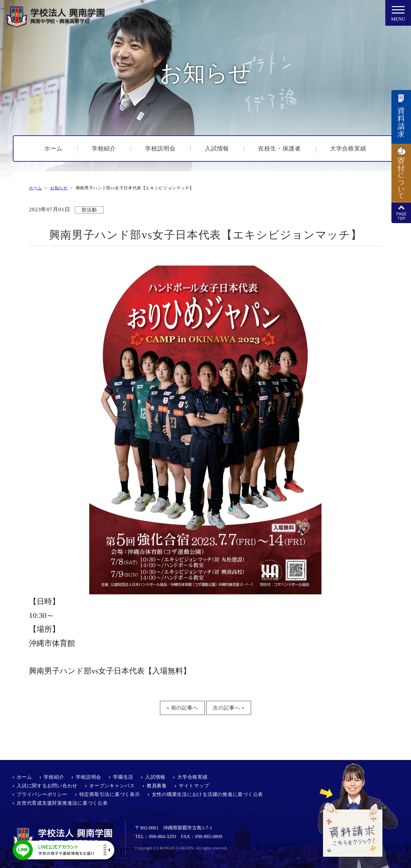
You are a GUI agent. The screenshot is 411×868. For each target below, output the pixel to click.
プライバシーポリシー (42, 794)
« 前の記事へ (182, 708)
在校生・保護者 (279, 149)
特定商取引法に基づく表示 (110, 794)
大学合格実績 (348, 149)
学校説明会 (160, 149)
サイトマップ (194, 786)
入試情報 (217, 149)
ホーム (53, 149)
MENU (398, 15)
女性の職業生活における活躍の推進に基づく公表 (208, 794)
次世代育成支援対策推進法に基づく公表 (62, 803)
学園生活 (123, 777)
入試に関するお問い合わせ (47, 786)
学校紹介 (104, 149)
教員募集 (157, 786)
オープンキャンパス (112, 786)
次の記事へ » (229, 708)
